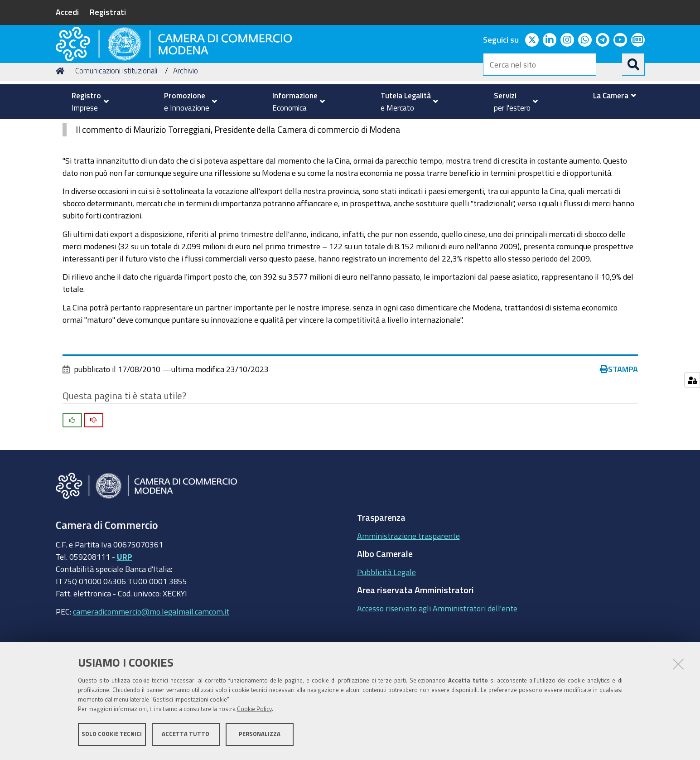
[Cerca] (633, 64)
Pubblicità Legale (386, 629)
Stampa (619, 427)
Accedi (67, 12)
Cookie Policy (254, 711)
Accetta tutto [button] (186, 736)
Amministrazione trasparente (408, 593)
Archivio (186, 128)
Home (62, 128)
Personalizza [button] (260, 736)
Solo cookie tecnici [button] (112, 736)
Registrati (108, 12)
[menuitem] (87, 102)
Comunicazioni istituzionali (116, 128)
